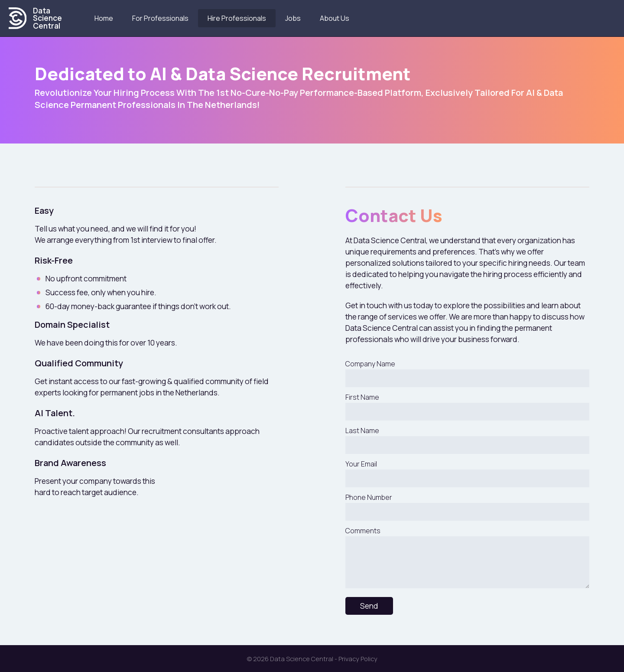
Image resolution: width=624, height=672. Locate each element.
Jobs (293, 18)
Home (104, 18)
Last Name (467, 440)
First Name (467, 406)
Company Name (467, 373)
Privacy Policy (358, 659)
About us (335, 18)
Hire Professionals (237, 18)
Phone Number (467, 507)
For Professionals (161, 18)
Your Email (467, 473)
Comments (467, 557)
